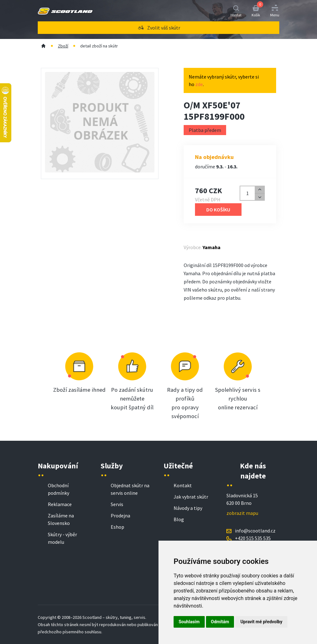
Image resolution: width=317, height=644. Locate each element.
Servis (117, 504)
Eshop (117, 527)
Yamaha (211, 247)
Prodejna (120, 516)
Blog (179, 519)
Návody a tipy (188, 508)
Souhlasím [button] (189, 622)
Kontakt (183, 485)
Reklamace (60, 504)
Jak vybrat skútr (191, 497)
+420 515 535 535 (253, 538)
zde (199, 84)
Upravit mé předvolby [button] (261, 622)
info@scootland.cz (255, 531)
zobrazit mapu (242, 513)
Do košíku (218, 210)
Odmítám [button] (220, 622)
